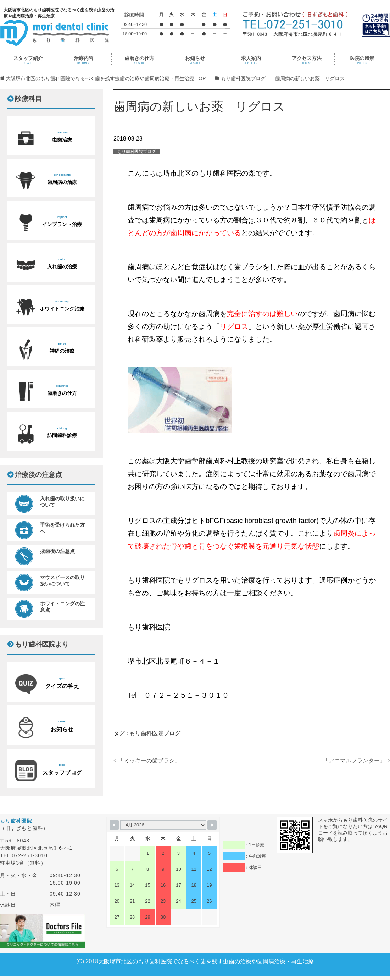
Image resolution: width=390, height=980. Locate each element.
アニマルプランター (354, 761)
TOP (106, 78)
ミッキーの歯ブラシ (149, 761)
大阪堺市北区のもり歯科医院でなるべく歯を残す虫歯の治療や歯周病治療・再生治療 (206, 961)
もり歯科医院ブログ (136, 152)
